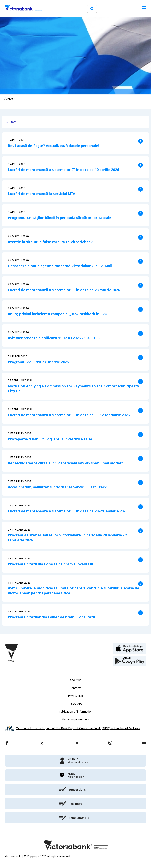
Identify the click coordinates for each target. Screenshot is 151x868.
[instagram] (110, 743)
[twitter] (42, 743)
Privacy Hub (75, 696)
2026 (13, 122)
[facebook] (7, 743)
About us (76, 680)
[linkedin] (76, 743)
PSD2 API (76, 704)
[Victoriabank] (24, 9)
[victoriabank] (75, 761)
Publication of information (76, 712)
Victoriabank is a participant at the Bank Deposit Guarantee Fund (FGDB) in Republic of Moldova (78, 728)
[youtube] (144, 743)
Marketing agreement (75, 719)
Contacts (75, 688)
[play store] (129, 661)
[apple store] (129, 648)
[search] (92, 9)
